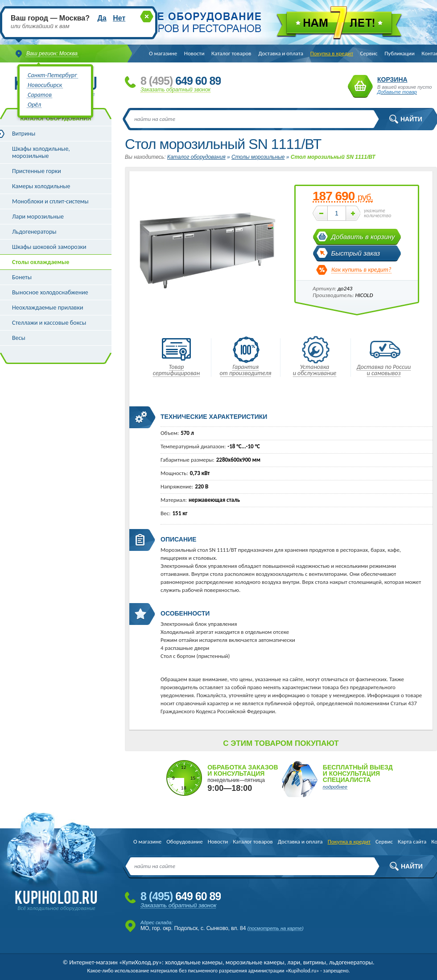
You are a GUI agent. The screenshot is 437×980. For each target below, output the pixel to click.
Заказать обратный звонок (175, 90)
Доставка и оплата (281, 53)
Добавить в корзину (363, 237)
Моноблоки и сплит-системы (50, 201)
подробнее (335, 787)
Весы (19, 338)
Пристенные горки (37, 171)
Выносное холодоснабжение (50, 292)
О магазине (163, 53)
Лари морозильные (38, 217)
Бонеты (22, 277)
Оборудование (184, 841)
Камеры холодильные (41, 186)
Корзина (360, 86)
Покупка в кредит (332, 53)
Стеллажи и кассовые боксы (49, 323)
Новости (194, 53)
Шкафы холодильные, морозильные (41, 152)
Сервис (369, 53)
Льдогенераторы (34, 232)
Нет (119, 18)
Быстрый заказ (356, 253)
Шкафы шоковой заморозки (49, 247)
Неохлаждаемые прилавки (48, 308)
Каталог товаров (231, 53)
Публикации (399, 53)
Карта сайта (412, 841)
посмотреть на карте (275, 928)
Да (102, 18)
